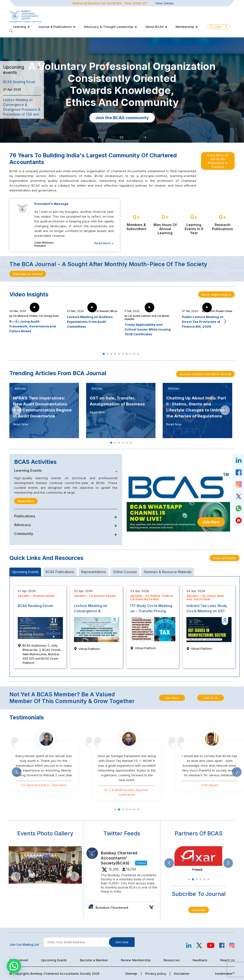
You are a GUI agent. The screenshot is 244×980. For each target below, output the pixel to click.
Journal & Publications (55, 27)
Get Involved (19, 960)
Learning (20, 27)
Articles (20, 388)
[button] (100, 137)
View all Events (225, 558)
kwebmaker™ (225, 974)
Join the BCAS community (153, 118)
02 (122, 137)
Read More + (104, 243)
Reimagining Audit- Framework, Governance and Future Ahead (33, 326)
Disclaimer (182, 974)
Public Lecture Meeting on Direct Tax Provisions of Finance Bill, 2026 (203, 322)
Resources (172, 960)
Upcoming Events (54, 960)
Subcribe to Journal (28, 274)
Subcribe (199, 910)
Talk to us (211, 698)
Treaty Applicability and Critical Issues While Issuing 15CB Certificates (148, 329)
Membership (185, 27)
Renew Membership (136, 960)
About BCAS (155, 27)
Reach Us (227, 960)
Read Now (21, 424)
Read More (26, 501)
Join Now (211, 522)
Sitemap (131, 974)
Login (218, 26)
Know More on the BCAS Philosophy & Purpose (218, 161)
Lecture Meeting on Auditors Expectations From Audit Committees (90, 322)
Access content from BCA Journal (205, 374)
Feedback (200, 960)
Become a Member (94, 960)
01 (113, 137)
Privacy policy (156, 974)
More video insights (216, 294)
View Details (164, 3)
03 (130, 137)
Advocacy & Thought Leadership (109, 27)
